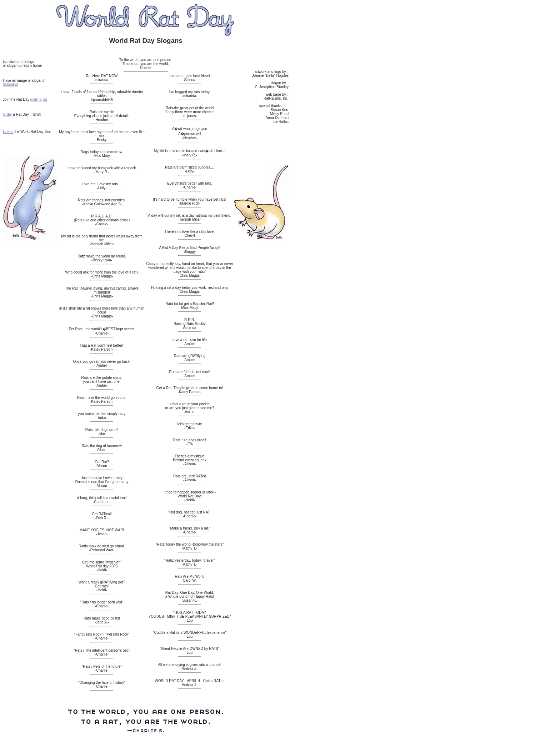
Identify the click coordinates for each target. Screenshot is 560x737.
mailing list (39, 99)
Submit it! (10, 84)
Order (7, 114)
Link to (8, 132)
